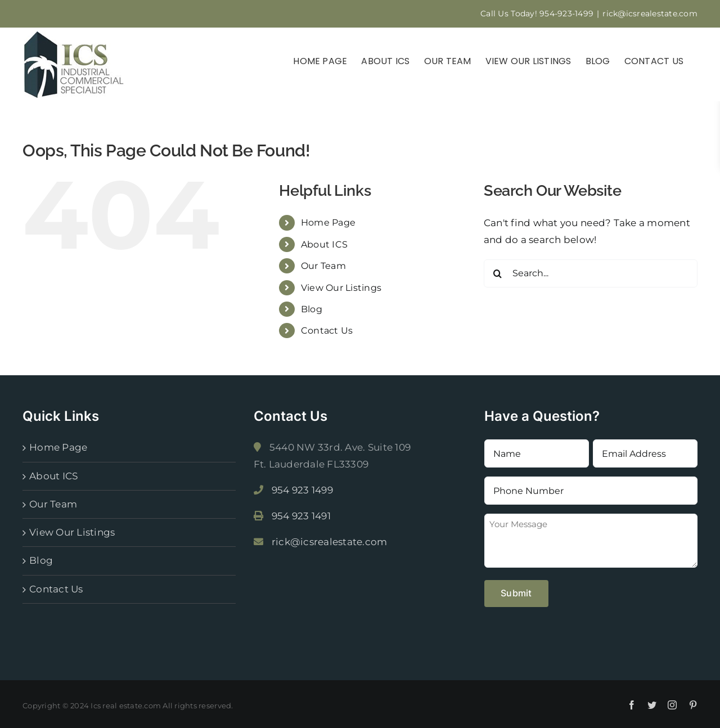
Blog (312, 309)
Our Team (323, 266)
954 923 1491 (301, 516)
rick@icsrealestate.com (650, 14)
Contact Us (327, 331)
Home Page (328, 223)
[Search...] (591, 273)
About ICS (324, 244)
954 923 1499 (302, 490)
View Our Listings (341, 288)
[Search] (498, 273)
